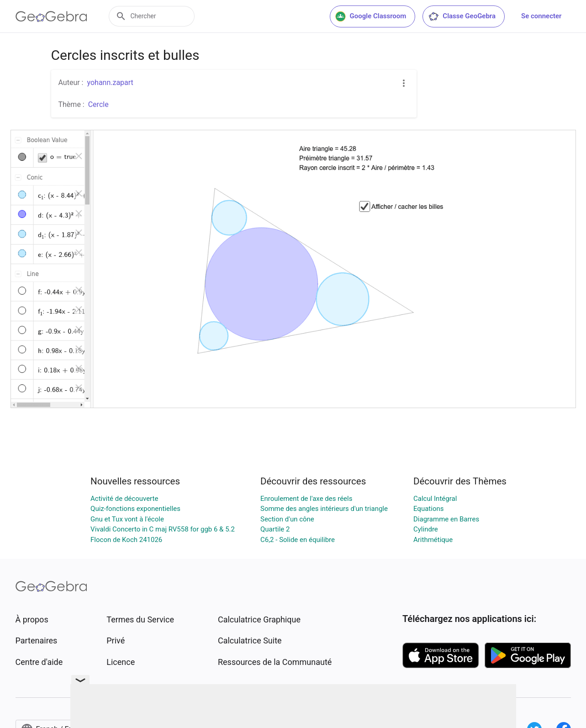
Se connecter (541, 16)
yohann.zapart (110, 82)
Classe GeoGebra (462, 16)
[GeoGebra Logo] (51, 16)
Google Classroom (371, 16)
